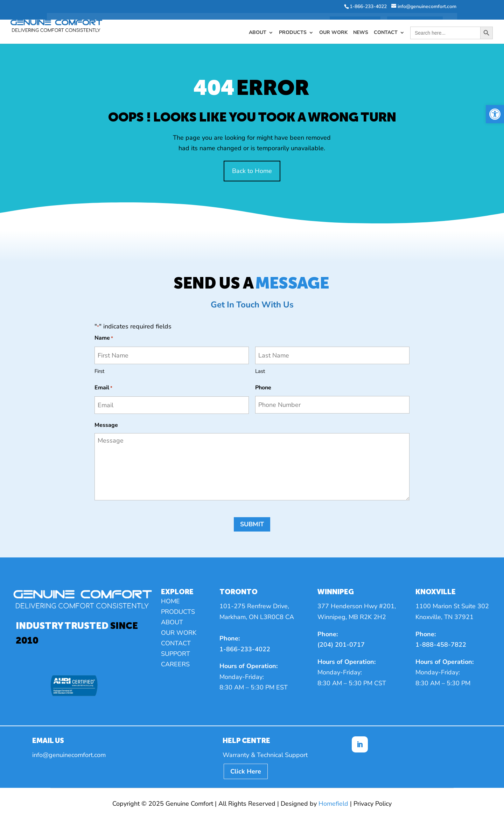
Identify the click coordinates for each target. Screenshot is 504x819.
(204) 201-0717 (341, 645)
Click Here (246, 771)
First (99, 371)
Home (170, 602)
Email (103, 388)
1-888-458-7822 (441, 645)
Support (176, 655)
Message (106, 425)
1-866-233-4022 (245, 649)
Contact (386, 24)
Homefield (333, 804)
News (361, 24)
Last (260, 371)
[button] (495, 114)
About (258, 24)
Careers (175, 665)
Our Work (333, 24)
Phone (263, 388)
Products (293, 24)
